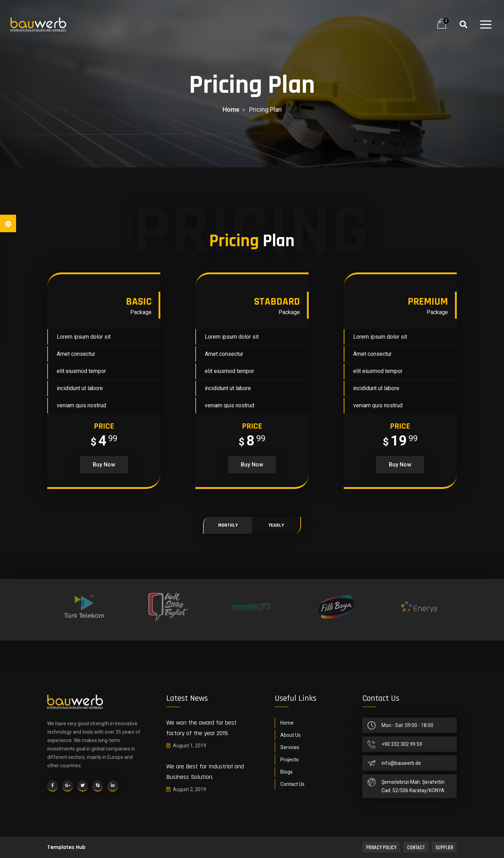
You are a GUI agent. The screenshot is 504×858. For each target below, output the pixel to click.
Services (290, 747)
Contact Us (292, 784)
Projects (289, 760)
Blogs (286, 772)
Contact (416, 847)
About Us (290, 735)
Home (287, 723)
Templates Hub (66, 847)
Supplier (444, 847)
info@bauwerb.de (401, 763)
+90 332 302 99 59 (402, 744)
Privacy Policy (381, 847)
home (231, 109)
